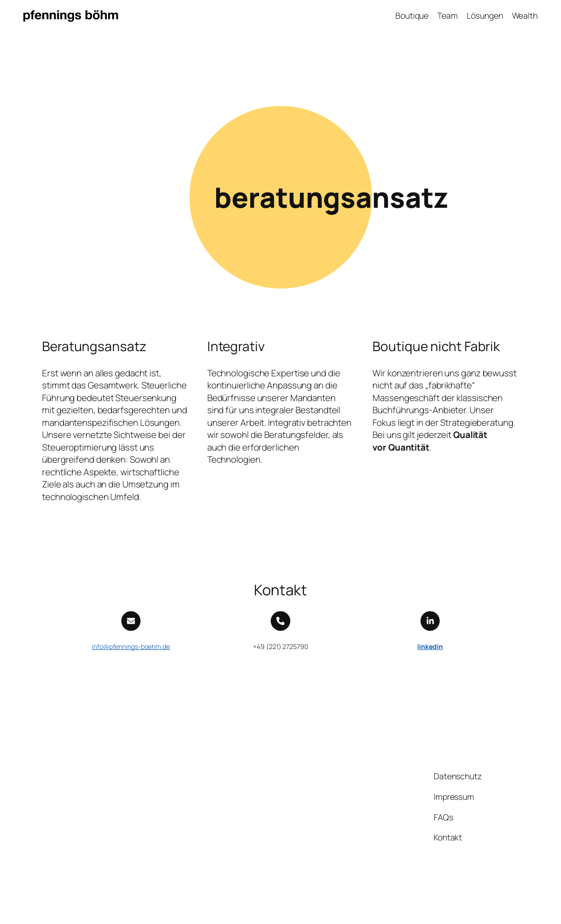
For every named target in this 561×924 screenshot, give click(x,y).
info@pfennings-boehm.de (131, 646)
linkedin (430, 646)
